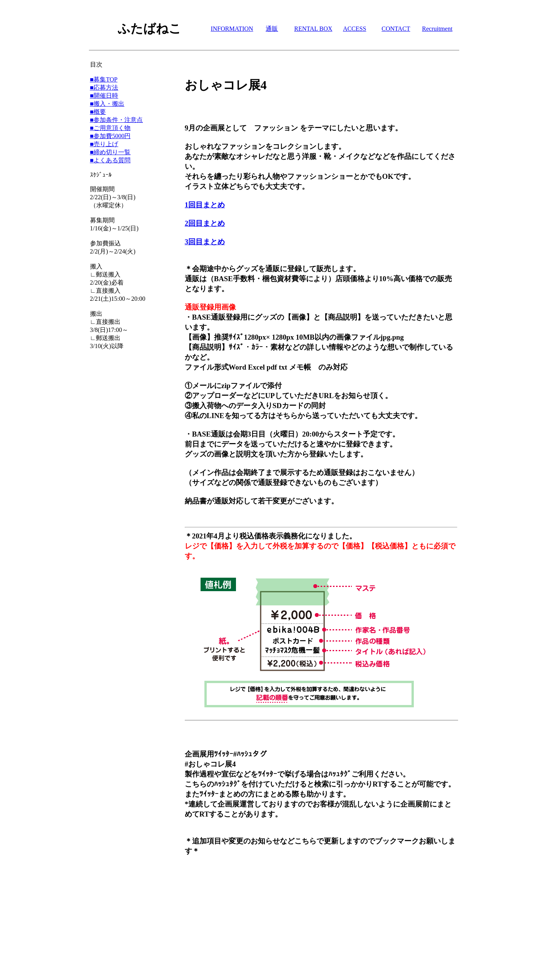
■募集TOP (104, 79)
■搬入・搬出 (107, 104)
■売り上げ (104, 144)
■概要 (98, 112)
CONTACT (396, 29)
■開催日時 (104, 96)
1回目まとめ (205, 205)
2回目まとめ (205, 223)
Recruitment (437, 29)
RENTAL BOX (313, 29)
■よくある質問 (110, 160)
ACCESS (355, 29)
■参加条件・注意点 (117, 120)
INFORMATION (232, 29)
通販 (272, 29)
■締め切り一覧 (110, 152)
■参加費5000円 (110, 136)
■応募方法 (104, 87)
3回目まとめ (205, 242)
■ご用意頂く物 (110, 128)
